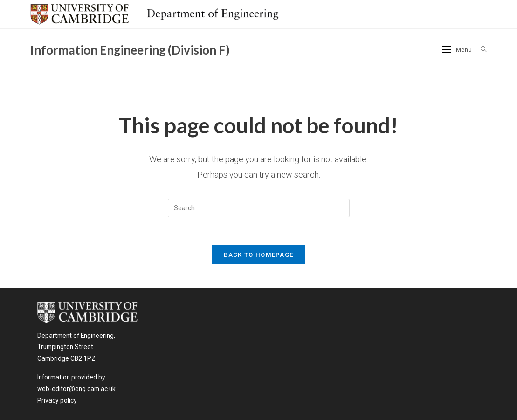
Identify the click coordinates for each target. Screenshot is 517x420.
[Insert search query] (259, 208)
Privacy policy (57, 400)
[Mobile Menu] (458, 50)
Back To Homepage (259, 255)
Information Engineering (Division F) (130, 50)
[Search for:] (480, 50)
